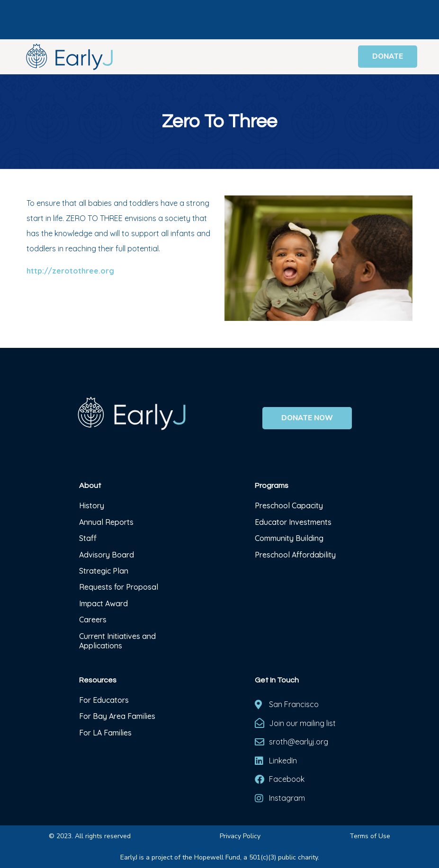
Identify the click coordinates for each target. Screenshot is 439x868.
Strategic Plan (104, 571)
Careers (93, 620)
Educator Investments (293, 522)
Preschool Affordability (295, 555)
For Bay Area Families (117, 716)
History (93, 505)
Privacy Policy (240, 836)
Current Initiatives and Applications (117, 641)
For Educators (104, 700)
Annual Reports (106, 522)
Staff (88, 538)
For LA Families (105, 733)
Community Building (289, 538)
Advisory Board (107, 555)
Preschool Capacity (289, 505)
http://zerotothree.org (70, 271)
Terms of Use (370, 836)
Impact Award (103, 603)
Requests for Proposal (119, 587)
